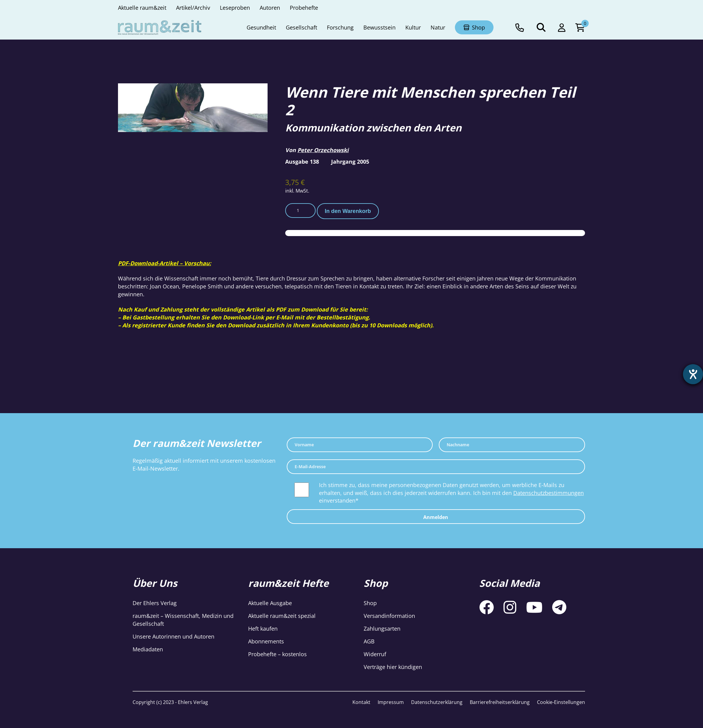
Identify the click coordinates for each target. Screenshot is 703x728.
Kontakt (361, 702)
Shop (370, 603)
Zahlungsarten (382, 629)
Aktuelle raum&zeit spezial (282, 616)
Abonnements (266, 641)
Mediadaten (148, 649)
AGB (369, 641)
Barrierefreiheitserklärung (500, 702)
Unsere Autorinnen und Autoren (173, 636)
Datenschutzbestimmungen (549, 493)
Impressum (391, 702)
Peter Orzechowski (323, 150)
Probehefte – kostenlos (277, 654)
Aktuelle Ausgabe (270, 603)
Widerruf (375, 654)
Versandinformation (389, 616)
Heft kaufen (263, 629)
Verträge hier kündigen (393, 667)
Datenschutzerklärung (437, 702)
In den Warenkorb (348, 211)
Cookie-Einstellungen (561, 702)
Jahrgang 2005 (350, 162)
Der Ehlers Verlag (155, 603)
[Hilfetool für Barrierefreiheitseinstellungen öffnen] (693, 374)
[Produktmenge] (300, 211)
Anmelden (436, 517)
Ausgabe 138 (302, 162)
